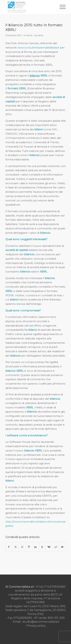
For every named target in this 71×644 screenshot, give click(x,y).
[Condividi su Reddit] (55, 547)
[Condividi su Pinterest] (29, 547)
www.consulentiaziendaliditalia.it (38, 48)
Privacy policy (36, 626)
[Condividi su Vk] (49, 547)
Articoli (29, 35)
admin (40, 35)
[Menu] (61, 7)
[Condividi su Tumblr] (42, 547)
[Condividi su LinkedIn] (35, 547)
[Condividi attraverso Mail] (62, 547)
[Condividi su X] (16, 547)
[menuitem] (61, 7)
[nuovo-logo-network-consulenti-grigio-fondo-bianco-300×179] (30, 7)
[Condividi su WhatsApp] (22, 547)
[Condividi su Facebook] (9, 547)
